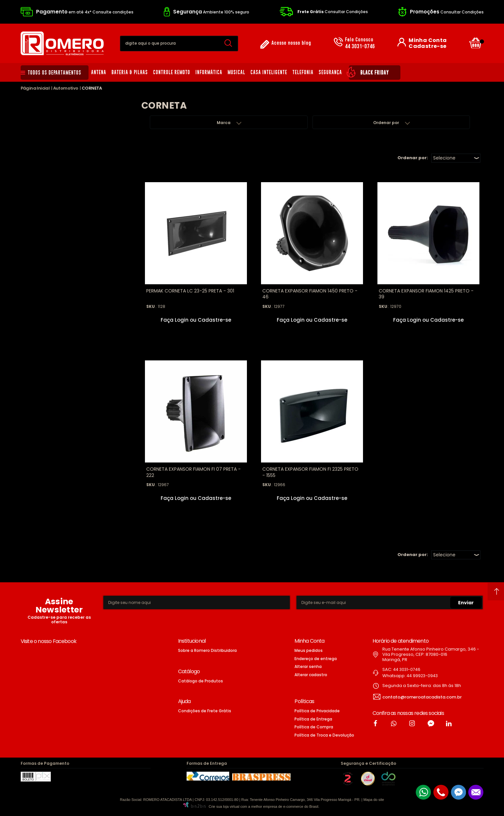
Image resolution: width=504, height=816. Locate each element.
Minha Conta (428, 40)
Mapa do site (374, 800)
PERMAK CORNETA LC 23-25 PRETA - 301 (190, 291)
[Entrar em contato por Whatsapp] (423, 792)
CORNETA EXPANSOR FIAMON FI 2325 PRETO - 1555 (310, 472)
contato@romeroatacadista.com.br (422, 697)
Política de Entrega (313, 719)
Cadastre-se (427, 46)
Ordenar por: (413, 158)
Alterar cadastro (311, 675)
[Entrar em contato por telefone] (441, 792)
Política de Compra (314, 727)
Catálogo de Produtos (201, 681)
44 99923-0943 (422, 676)
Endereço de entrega (316, 659)
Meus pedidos (309, 650)
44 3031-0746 (360, 43)
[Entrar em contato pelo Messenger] (458, 792)
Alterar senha (308, 666)
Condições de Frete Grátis (205, 711)
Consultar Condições (333, 12)
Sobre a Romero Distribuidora (207, 650)
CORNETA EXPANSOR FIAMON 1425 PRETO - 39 (426, 294)
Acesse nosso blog (291, 43)
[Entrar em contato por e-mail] (476, 792)
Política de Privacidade (317, 711)
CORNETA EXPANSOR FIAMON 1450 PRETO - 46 (310, 294)
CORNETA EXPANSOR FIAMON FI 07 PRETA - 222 (193, 472)
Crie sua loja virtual (224, 806)
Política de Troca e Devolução (324, 735)
